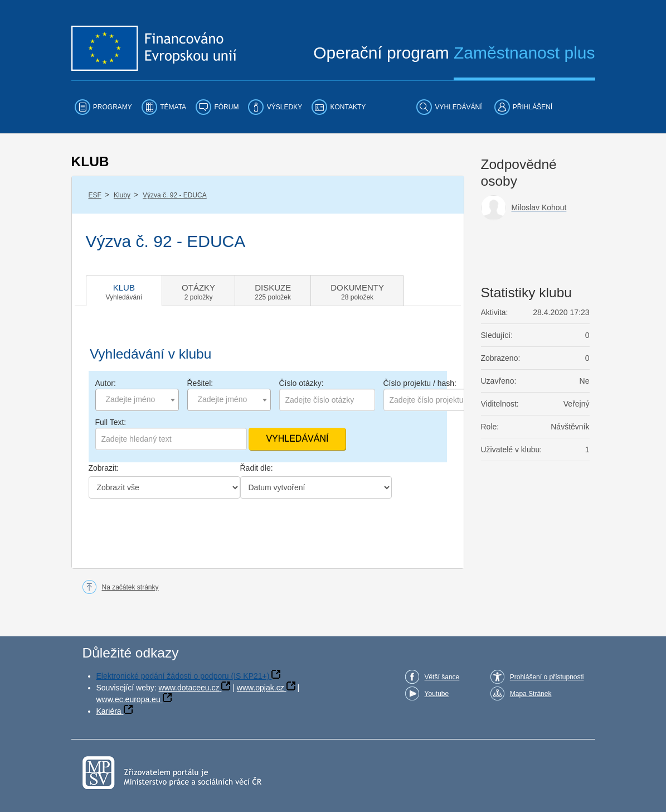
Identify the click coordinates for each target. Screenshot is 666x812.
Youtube (437, 694)
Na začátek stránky (130, 587)
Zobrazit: (104, 468)
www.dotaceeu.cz (189, 688)
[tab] (124, 291)
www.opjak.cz (261, 688)
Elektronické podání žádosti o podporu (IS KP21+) (183, 676)
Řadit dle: (257, 468)
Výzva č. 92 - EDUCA (175, 195)
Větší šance (442, 677)
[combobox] (137, 400)
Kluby (122, 195)
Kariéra (109, 711)
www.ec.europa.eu (128, 699)
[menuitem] (103, 107)
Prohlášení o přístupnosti (547, 677)
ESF (95, 195)
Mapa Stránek (531, 694)
